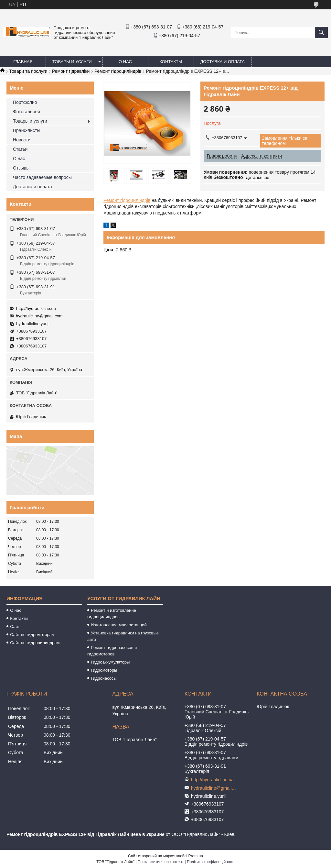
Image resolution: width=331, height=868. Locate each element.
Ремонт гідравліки (71, 71)
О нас (125, 62)
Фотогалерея (27, 112)
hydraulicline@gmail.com (39, 316)
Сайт (15, 626)
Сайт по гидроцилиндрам (35, 643)
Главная (23, 62)
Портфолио (25, 102)
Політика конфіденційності (211, 862)
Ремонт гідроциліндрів (118, 71)
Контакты (171, 62)
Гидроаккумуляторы (110, 662)
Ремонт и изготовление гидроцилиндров (112, 614)
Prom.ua (196, 856)
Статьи (20, 149)
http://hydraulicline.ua (36, 308)
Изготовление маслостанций (119, 625)
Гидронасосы (104, 678)
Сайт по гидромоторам (32, 635)
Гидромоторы (104, 670)
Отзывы (21, 168)
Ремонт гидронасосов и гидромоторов (112, 651)
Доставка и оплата (223, 62)
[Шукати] (321, 33)
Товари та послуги (28, 71)
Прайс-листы (27, 130)
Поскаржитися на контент (161, 862)
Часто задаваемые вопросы (42, 177)
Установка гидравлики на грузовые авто (123, 636)
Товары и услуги (72, 62)
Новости (22, 140)
